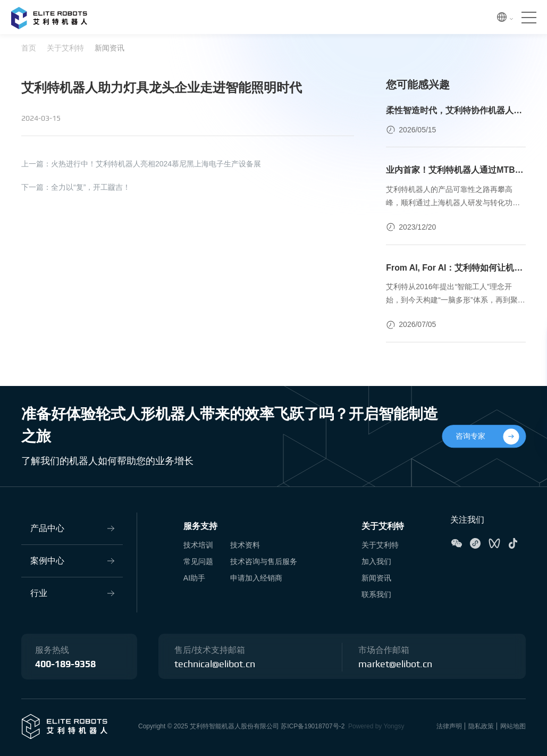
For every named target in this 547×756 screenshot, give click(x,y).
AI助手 (194, 578)
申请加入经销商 (256, 578)
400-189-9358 (65, 665)
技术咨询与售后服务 (264, 561)
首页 (29, 48)
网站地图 (513, 726)
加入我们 (376, 561)
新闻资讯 (110, 48)
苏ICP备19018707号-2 (313, 726)
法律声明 (449, 726)
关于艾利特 (65, 48)
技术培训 (198, 545)
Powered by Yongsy (376, 726)
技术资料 (245, 545)
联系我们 (376, 594)
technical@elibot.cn (215, 665)
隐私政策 (481, 726)
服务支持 (200, 527)
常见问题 (198, 561)
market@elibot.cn (395, 665)
